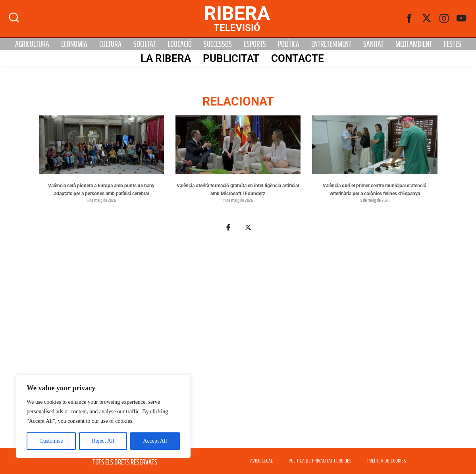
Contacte (298, 58)
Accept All (155, 441)
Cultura (110, 44)
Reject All (103, 441)
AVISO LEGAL (261, 461)
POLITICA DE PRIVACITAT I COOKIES (320, 461)
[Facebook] (409, 19)
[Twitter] (427, 19)
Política (289, 44)
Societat (145, 44)
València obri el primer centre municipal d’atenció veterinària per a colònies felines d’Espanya (375, 190)
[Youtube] (462, 19)
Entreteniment (331, 44)
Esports (255, 44)
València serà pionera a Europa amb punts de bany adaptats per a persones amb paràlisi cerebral (101, 190)
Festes (453, 44)
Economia (74, 44)
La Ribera (166, 58)
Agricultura (32, 44)
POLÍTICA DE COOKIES (386, 461)
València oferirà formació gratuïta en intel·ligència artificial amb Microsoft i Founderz (238, 190)
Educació (180, 44)
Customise (51, 441)
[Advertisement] (238, 344)
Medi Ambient (414, 44)
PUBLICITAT (231, 58)
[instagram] (444, 19)
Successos (218, 44)
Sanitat (373, 44)
